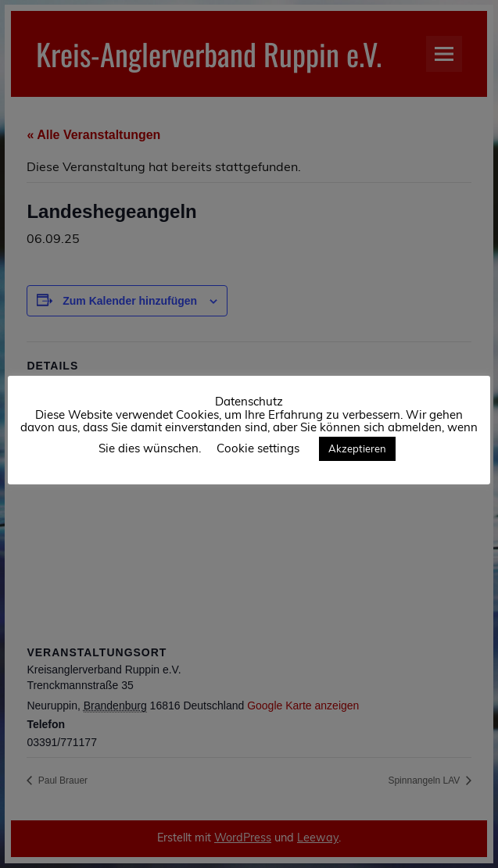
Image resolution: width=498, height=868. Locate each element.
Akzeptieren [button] (357, 448)
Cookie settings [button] (258, 448)
